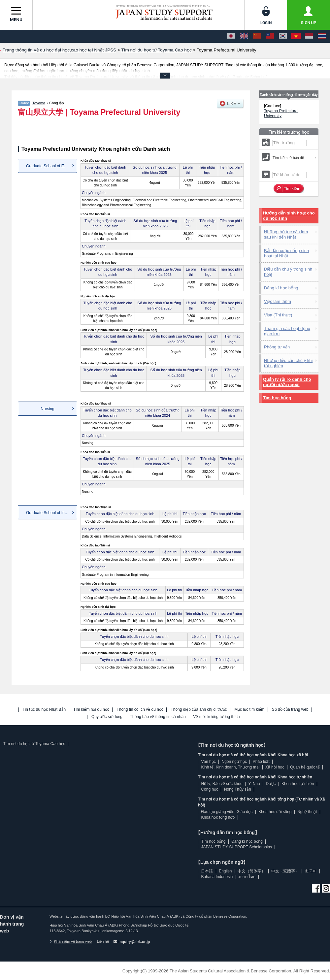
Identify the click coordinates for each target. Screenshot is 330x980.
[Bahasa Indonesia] (309, 36)
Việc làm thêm (278, 301)
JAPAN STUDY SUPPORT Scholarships (236, 847)
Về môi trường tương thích (216, 717)
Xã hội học (275, 767)
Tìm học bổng (277, 398)
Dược (271, 784)
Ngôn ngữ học (234, 762)
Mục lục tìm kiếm (249, 710)
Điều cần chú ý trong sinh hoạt (288, 272)
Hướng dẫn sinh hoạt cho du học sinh (289, 216)
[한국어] (283, 36)
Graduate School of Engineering (52, 166)
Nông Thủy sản (238, 789)
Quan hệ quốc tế (305, 767)
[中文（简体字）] (257, 36)
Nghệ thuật (307, 812)
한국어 (311, 871)
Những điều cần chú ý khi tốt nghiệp (288, 363)
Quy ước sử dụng (107, 717)
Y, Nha (254, 784)
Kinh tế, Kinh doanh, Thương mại (230, 767)
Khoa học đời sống (275, 812)
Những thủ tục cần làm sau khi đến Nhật (286, 234)
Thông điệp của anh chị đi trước (199, 710)
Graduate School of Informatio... (52, 513)
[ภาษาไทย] (322, 36)
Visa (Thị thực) (278, 315)
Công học (210, 789)
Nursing (47, 409)
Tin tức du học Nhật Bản (44, 710)
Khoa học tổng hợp (218, 817)
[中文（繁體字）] (270, 36)
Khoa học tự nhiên (298, 784)
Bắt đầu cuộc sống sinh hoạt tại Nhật (286, 253)
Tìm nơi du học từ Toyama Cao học (34, 744)
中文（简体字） (251, 871)
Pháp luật (261, 762)
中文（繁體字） (285, 871)
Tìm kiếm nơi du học (91, 710)
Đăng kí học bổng (281, 288)
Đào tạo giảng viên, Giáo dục (227, 812)
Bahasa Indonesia (217, 877)
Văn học (208, 762)
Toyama (39, 103)
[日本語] (231, 36)
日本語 (207, 871)
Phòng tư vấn (277, 347)
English (225, 871)
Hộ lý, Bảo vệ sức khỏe (222, 784)
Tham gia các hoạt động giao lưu (287, 331)
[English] (244, 36)
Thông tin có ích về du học (140, 710)
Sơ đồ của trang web (290, 710)
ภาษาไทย (247, 877)
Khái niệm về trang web (71, 941)
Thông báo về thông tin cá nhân (158, 717)
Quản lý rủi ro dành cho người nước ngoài (287, 382)
